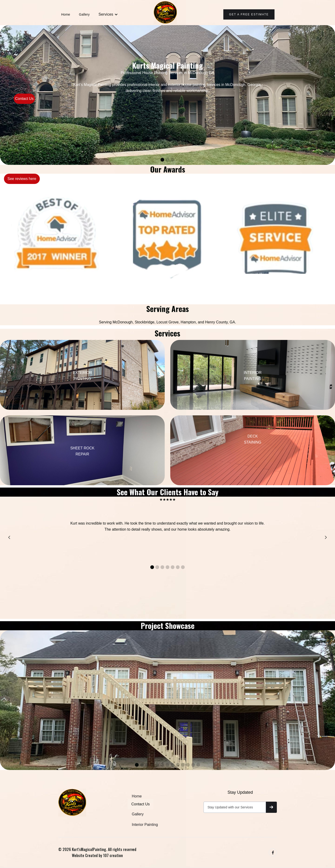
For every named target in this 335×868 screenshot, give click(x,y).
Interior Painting (145, 825)
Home (66, 14)
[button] (108, 14)
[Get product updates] (235, 807)
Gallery (84, 14)
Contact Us (24, 99)
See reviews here (22, 179)
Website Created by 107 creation (97, 855)
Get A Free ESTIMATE (249, 14)
